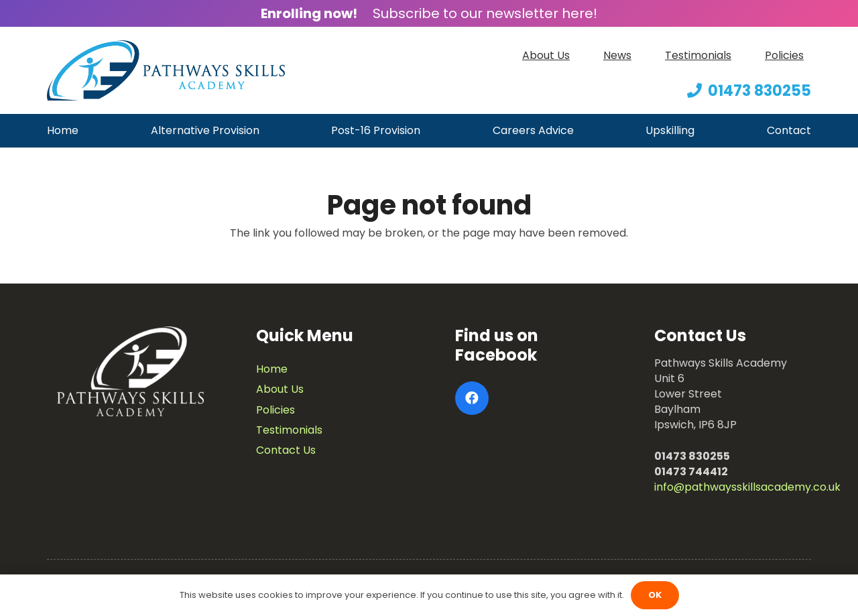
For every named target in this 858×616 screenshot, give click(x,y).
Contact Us (286, 450)
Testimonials (289, 430)
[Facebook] (472, 398)
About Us (280, 389)
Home (272, 369)
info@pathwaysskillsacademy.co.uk (747, 487)
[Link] (166, 70)
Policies (275, 410)
